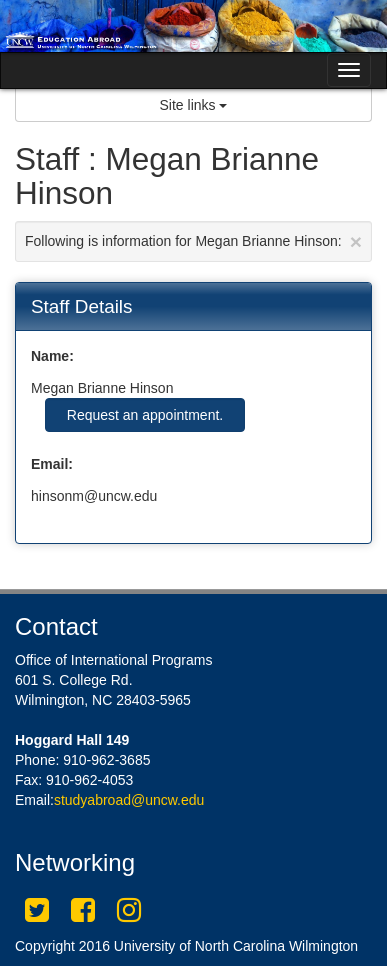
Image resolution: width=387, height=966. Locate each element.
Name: (52, 356)
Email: (52, 464)
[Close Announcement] (356, 241)
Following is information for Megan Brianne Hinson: (193, 241)
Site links (194, 105)
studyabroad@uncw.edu (129, 800)
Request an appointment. (145, 415)
